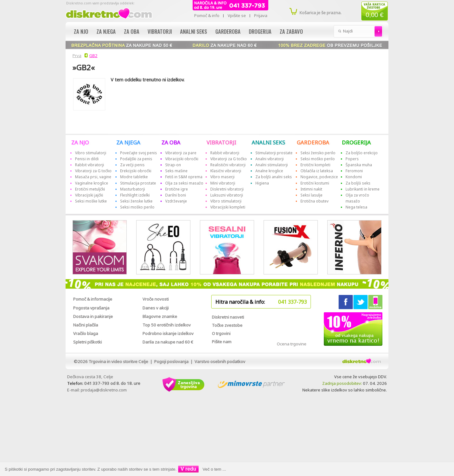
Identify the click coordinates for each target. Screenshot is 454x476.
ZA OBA (171, 142)
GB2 (93, 56)
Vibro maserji (222, 177)
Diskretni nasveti (228, 317)
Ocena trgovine (292, 344)
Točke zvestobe (227, 325)
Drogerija (260, 31)
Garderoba (228, 31)
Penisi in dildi (87, 159)
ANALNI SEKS (268, 142)
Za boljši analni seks (274, 177)
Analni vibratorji (270, 159)
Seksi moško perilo (137, 207)
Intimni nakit (311, 189)
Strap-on (173, 165)
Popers (352, 159)
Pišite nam (222, 342)
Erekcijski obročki (136, 171)
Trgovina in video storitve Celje (118, 361)
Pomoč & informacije (93, 299)
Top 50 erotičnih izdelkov (167, 325)
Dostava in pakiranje (93, 316)
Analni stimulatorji (272, 165)
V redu (189, 469)
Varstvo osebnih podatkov (220, 361)
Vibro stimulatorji (91, 153)
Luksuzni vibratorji (227, 195)
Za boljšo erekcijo (362, 153)
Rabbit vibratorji (90, 165)
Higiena (262, 183)
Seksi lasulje (311, 195)
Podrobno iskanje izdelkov (168, 333)
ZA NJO (80, 142)
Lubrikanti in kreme (363, 189)
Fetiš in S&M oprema (184, 177)
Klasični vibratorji (226, 171)
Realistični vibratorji (228, 165)
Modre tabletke (134, 177)
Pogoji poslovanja (171, 361)
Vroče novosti (156, 299)
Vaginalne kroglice (92, 183)
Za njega (106, 31)
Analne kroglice (269, 171)
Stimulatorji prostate (274, 153)
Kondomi (354, 177)
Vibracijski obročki (182, 159)
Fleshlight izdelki (135, 195)
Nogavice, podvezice (319, 177)
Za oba (132, 31)
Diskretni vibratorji (227, 189)
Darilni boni (176, 195)
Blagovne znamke (160, 316)
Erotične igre (177, 189)
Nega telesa (356, 207)
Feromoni (354, 171)
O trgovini (221, 333)
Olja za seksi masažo (184, 183)
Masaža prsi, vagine (93, 177)
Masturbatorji (133, 189)
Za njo (81, 31)
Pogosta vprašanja (91, 308)
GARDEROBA (313, 142)
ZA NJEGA (128, 142)
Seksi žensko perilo (318, 153)
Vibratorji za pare (181, 153)
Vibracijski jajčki (89, 195)
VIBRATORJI (221, 142)
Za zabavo (291, 31)
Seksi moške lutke (91, 201)
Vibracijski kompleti (228, 207)
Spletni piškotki (87, 342)
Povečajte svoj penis (139, 153)
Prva (76, 56)
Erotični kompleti (315, 165)
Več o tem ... (214, 469)
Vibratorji (160, 31)
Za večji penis (132, 165)
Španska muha (359, 165)
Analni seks (194, 31)
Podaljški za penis (136, 159)
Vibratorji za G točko (93, 171)
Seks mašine (176, 171)
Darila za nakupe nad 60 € (168, 342)
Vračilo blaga (86, 333)
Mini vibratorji (223, 183)
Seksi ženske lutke (136, 201)
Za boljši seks (358, 183)
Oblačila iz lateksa (317, 171)
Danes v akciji (156, 308)
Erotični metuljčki (90, 189)
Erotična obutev (314, 201)
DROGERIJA (356, 142)
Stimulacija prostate (138, 183)
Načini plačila (86, 325)
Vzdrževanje (176, 201)
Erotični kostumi (315, 183)
